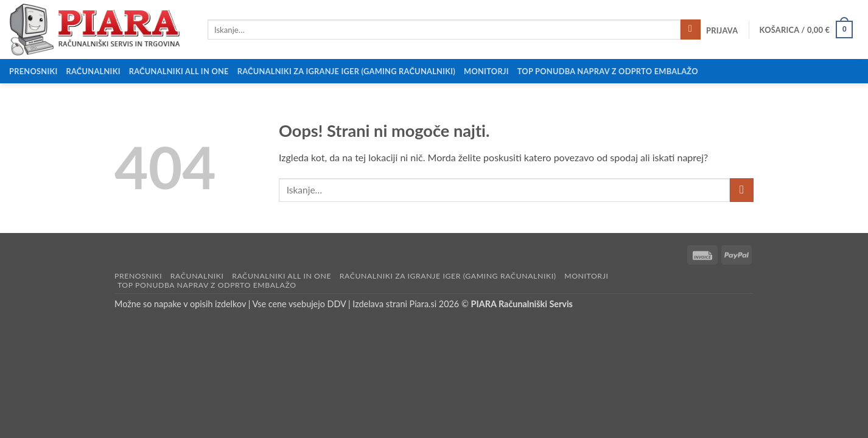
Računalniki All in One (179, 71)
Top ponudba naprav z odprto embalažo (608, 71)
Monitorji (486, 71)
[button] (722, 30)
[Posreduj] (691, 30)
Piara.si (423, 304)
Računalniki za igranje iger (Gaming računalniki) (346, 71)
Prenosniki (33, 71)
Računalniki (93, 71)
